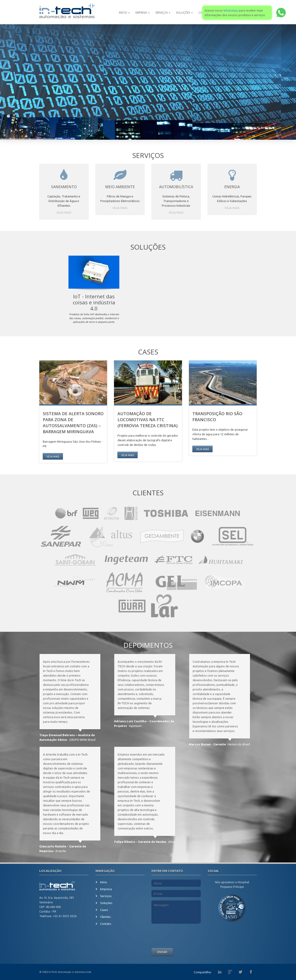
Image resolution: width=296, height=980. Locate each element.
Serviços (162, 13)
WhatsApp (231, 10)
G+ (230, 972)
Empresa (141, 13)
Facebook (251, 972)
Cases (148, 352)
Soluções (183, 13)
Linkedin (220, 972)
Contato (106, 924)
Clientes (148, 493)
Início (123, 13)
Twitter (240, 972)
